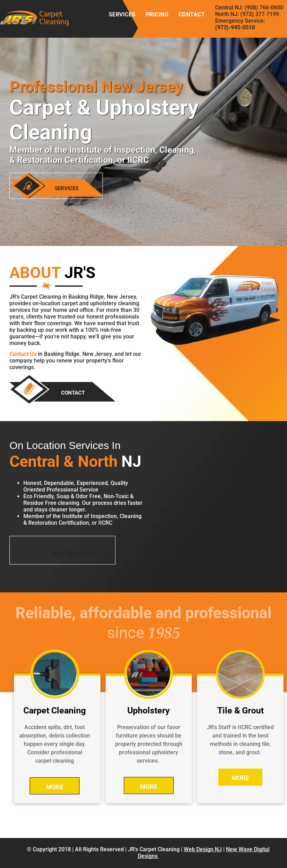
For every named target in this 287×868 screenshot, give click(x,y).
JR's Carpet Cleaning (154, 849)
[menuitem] (90, 14)
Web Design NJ (203, 849)
